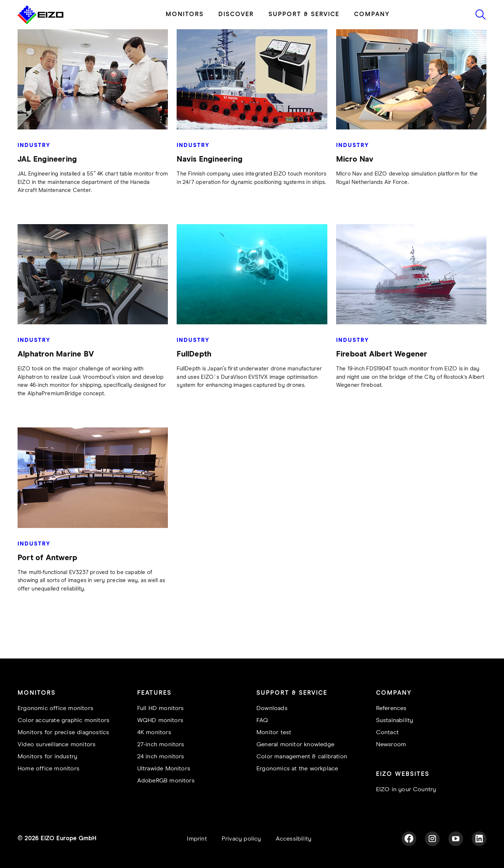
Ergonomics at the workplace (297, 769)
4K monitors (154, 733)
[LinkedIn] (479, 839)
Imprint (197, 839)
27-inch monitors (161, 745)
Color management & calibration (302, 757)
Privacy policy (241, 839)
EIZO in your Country (406, 790)
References (391, 708)
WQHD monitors (160, 720)
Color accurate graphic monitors (63, 720)
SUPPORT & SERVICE (304, 14)
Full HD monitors (161, 708)
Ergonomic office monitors (55, 708)
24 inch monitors (161, 757)
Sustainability (395, 720)
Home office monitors (48, 769)
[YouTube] (456, 839)
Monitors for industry (47, 757)
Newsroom (391, 745)
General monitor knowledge (295, 745)
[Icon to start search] (481, 15)
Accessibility (294, 839)
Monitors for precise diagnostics (63, 733)
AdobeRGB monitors (166, 781)
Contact (387, 733)
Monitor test (274, 733)
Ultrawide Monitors (164, 769)
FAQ (262, 720)
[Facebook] (409, 839)
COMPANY (372, 14)
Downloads (272, 708)
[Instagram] (432, 839)
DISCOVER (236, 14)
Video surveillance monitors (57, 745)
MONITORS (185, 14)
